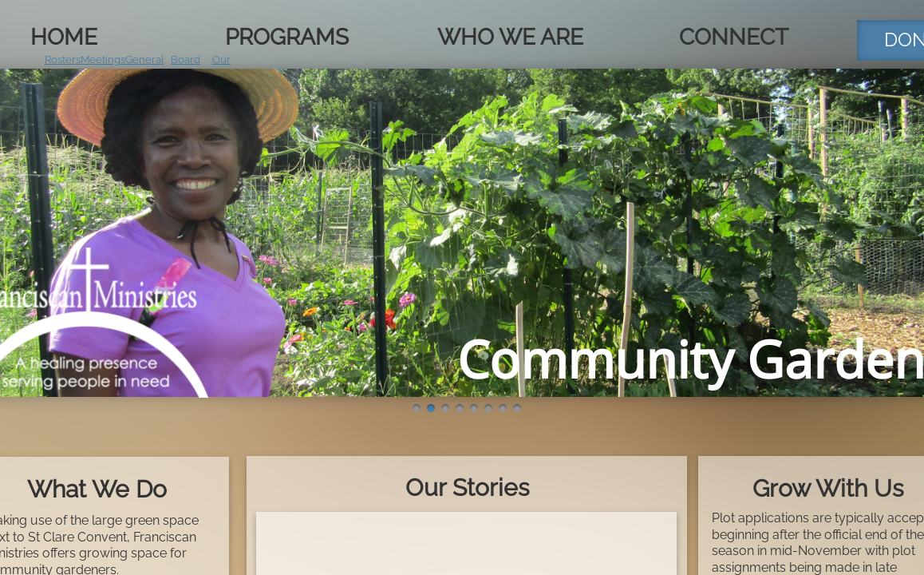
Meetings (103, 59)
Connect (734, 37)
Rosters (63, 59)
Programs (287, 37)
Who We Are (510, 37)
